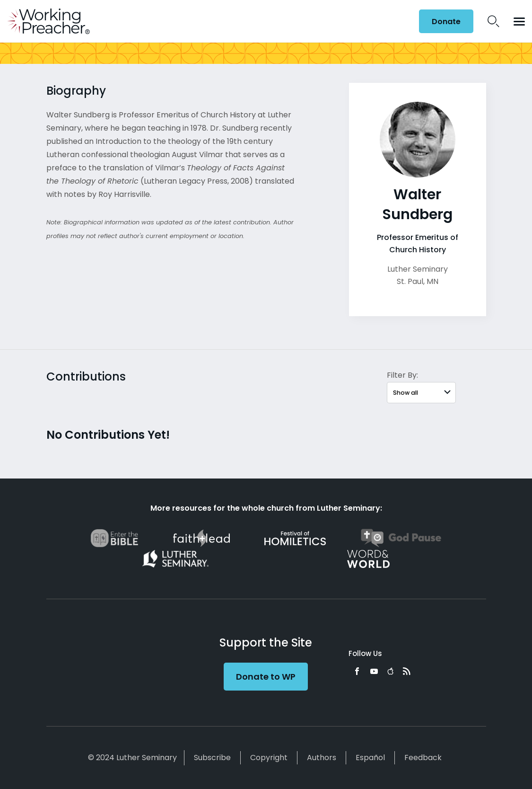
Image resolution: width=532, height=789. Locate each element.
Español (370, 758)
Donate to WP (266, 677)
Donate (446, 22)
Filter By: (402, 375)
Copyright (269, 758)
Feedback (423, 758)
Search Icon (493, 21)
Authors (322, 758)
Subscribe (212, 758)
